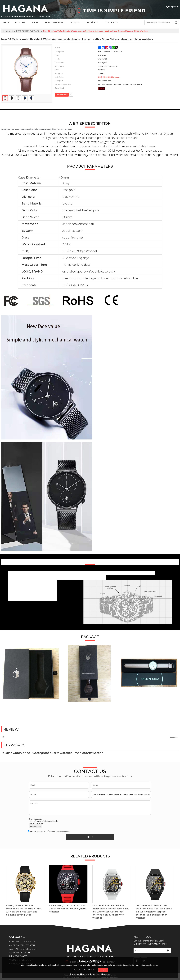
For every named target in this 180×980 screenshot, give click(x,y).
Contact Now (62, 95)
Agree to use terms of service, (49, 831)
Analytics (84, 974)
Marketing (106, 974)
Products (92, 22)
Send (90, 837)
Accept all (103, 970)
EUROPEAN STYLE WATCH (28, 31)
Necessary (74, 974)
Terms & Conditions (63, 831)
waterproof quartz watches (52, 753)
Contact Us (111, 22)
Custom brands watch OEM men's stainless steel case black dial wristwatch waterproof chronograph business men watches (110, 912)
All (12, 31)
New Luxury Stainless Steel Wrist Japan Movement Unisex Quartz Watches (68, 909)
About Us (20, 22)
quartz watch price (16, 753)
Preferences (95, 974)
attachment (36, 826)
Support (75, 22)
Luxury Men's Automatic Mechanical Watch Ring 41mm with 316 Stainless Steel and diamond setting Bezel (24, 910)
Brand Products (54, 22)
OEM (35, 22)
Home (6, 22)
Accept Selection (90, 970)
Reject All (77, 970)
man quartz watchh (89, 753)
